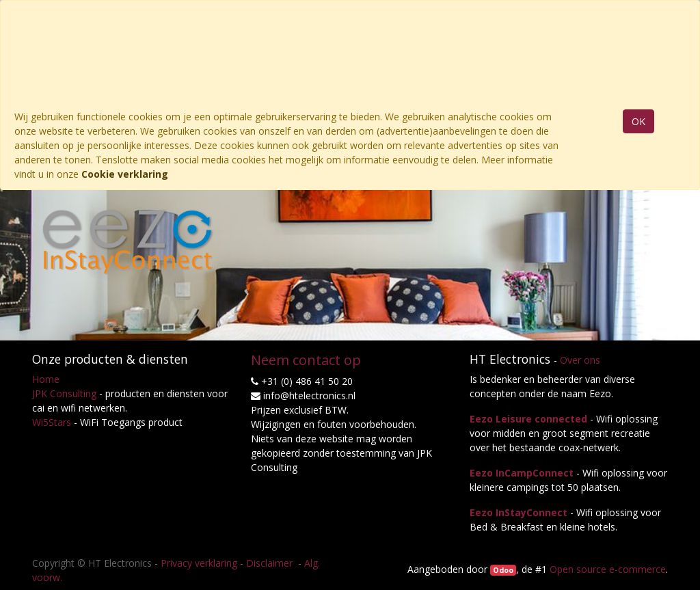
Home (46, 379)
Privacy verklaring (199, 563)
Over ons (580, 360)
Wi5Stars (52, 422)
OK (638, 121)
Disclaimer (271, 563)
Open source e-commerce (608, 569)
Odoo (503, 570)
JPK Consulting (64, 393)
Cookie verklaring (125, 174)
